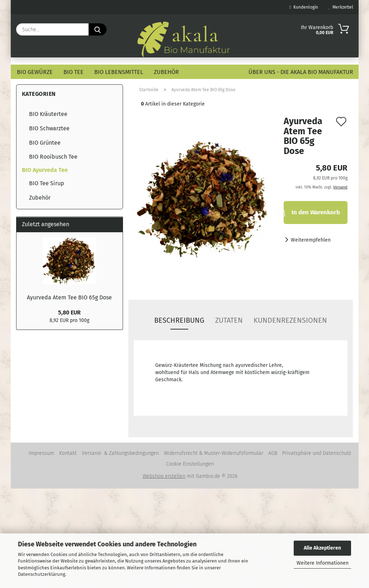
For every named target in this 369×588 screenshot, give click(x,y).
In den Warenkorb (312, 212)
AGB (273, 453)
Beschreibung (179, 320)
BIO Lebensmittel (119, 72)
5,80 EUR (69, 312)
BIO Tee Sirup (47, 183)
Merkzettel (341, 7)
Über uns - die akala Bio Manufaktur (301, 72)
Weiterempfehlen (311, 240)
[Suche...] (98, 29)
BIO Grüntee (45, 143)
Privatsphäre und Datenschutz (317, 453)
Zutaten (229, 320)
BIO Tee (74, 72)
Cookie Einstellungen (190, 464)
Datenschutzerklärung (42, 574)
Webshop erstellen (164, 476)
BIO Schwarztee (49, 128)
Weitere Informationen (323, 563)
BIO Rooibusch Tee (53, 157)
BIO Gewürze (35, 72)
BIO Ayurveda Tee (45, 170)
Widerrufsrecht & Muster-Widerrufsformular (214, 453)
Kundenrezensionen (290, 320)
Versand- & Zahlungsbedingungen (120, 453)
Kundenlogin (304, 7)
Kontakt (68, 453)
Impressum (41, 453)
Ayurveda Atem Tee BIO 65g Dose (69, 297)
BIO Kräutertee (48, 114)
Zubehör (166, 72)
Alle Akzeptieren (322, 548)
